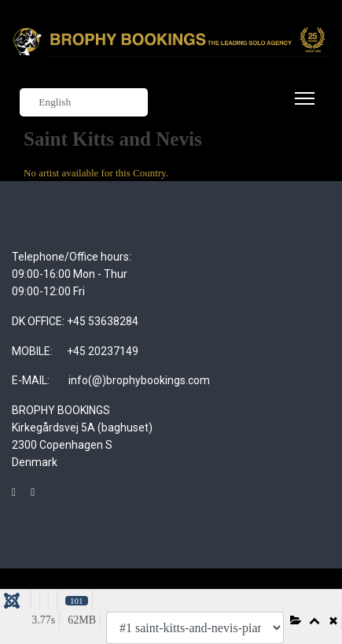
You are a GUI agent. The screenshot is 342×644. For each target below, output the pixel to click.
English (47, 103)
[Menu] (302, 108)
